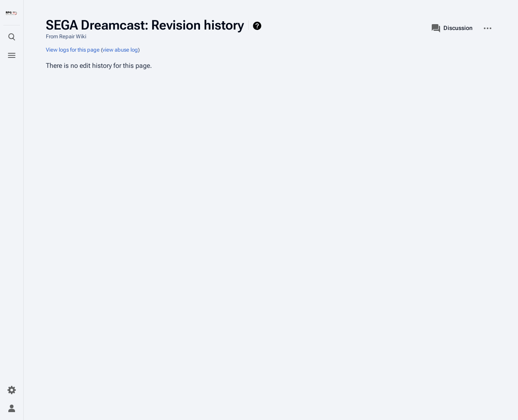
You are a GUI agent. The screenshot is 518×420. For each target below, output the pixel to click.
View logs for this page (73, 50)
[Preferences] (12, 390)
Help (258, 26)
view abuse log (120, 50)
